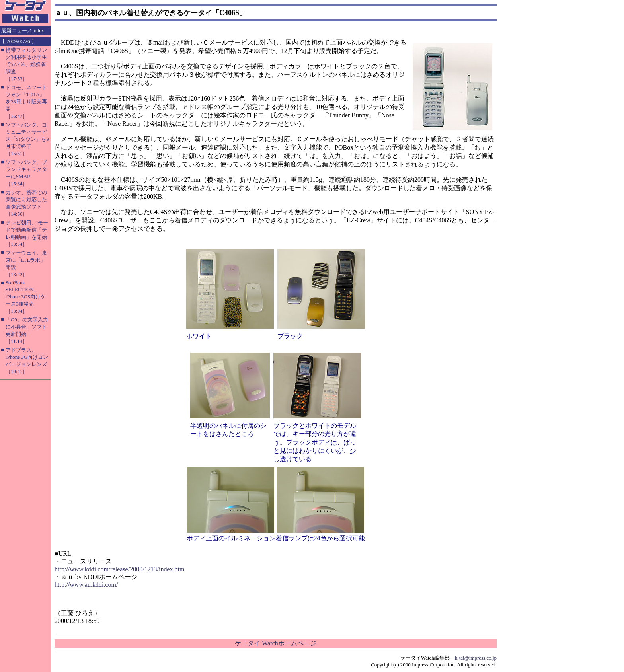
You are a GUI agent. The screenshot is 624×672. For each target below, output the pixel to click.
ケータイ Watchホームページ (275, 643)
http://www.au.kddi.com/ (86, 585)
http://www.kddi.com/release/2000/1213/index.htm (119, 569)
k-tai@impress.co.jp (476, 658)
